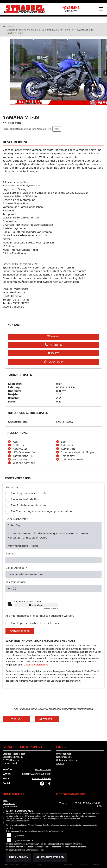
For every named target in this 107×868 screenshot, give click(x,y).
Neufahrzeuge (64, 757)
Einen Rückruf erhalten (25, 500)
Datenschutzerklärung (36, 665)
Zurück (16, 720)
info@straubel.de (42, 779)
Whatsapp (54, 362)
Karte (54, 354)
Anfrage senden (20, 631)
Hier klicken (36, 606)
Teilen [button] (46, 720)
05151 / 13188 (43, 770)
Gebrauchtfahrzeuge (68, 761)
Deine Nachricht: (17, 519)
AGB (5, 801)
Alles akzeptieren (50, 857)
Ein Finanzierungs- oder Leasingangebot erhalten (41, 512)
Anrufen (53, 346)
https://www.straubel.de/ (37, 774)
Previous (13, 73)
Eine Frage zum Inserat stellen (30, 494)
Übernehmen (19, 857)
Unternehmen (64, 754)
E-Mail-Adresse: (16, 568)
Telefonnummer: (16, 583)
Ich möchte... (13, 488)
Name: (10, 554)
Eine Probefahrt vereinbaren (28, 506)
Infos (57, 130)
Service (60, 764)
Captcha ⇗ (50, 609)
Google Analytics (19, 835)
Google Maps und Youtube (22, 840)
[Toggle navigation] (101, 9)
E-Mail (53, 337)
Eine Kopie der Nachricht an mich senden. (36, 624)
